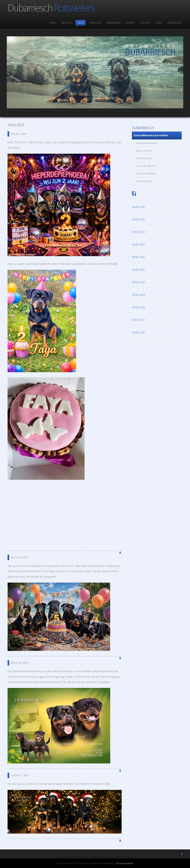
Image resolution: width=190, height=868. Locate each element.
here (83, 784)
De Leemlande (125, 863)
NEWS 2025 (138, 219)
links (158, 23)
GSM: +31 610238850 (146, 173)
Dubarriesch (51, 8)
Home (52, 23)
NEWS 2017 (138, 320)
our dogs (95, 23)
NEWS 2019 (138, 295)
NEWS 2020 (138, 282)
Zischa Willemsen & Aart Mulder (151, 135)
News (80, 23)
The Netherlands (144, 158)
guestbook (174, 23)
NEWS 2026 (138, 207)
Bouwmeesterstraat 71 (147, 143)
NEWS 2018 (138, 307)
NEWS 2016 (138, 333)
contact (145, 23)
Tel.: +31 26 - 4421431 (146, 166)
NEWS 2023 (138, 245)
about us (66, 23)
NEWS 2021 (138, 270)
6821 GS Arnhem (144, 151)
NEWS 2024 (138, 232)
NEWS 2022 (138, 257)
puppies (130, 23)
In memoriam (113, 23)
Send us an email (144, 181)
